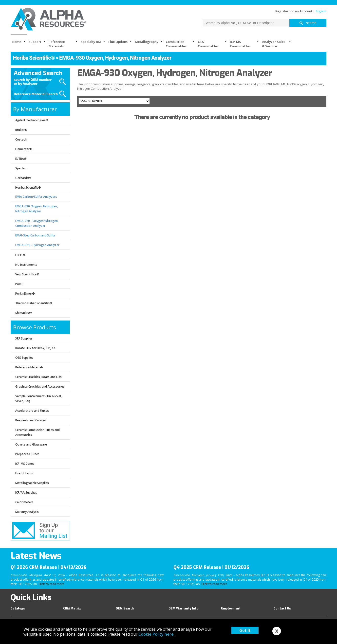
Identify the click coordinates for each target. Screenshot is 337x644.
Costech (21, 139)
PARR (19, 284)
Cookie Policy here (156, 634)
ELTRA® (21, 159)
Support (35, 42)
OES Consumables (208, 44)
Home (17, 42)
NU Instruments (26, 265)
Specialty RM (91, 42)
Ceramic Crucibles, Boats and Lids (38, 377)
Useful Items (24, 473)
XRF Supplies (24, 338)
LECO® (20, 255)
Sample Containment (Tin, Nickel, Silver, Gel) (38, 399)
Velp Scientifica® (27, 274)
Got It (245, 630)
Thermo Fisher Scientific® (34, 303)
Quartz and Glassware (31, 444)
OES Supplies (24, 358)
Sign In (321, 11)
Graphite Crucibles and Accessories (40, 386)
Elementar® (24, 149)
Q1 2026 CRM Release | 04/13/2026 (48, 567)
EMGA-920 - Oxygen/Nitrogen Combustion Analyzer (37, 223)
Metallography (147, 42)
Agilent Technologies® (32, 120)
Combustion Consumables (176, 44)
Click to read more (51, 584)
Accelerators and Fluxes (32, 411)
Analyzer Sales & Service (274, 44)
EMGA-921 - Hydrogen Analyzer (37, 245)
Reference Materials (57, 44)
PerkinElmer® (25, 294)
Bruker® (21, 130)
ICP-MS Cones (25, 464)
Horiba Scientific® (34, 58)
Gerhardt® (23, 178)
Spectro (21, 168)
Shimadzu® (24, 313)
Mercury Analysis (27, 512)
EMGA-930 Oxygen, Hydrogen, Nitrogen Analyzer (37, 209)
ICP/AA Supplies (26, 492)
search (308, 23)
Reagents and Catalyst (31, 420)
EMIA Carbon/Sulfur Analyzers (36, 197)
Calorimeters (24, 502)
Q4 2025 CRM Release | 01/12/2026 (211, 567)
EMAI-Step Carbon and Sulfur (35, 235)
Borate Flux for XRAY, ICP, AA (35, 348)
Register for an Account (294, 11)
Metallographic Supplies (32, 483)
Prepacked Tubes (27, 454)
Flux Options (118, 42)
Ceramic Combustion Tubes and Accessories (37, 432)
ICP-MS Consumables (240, 44)
